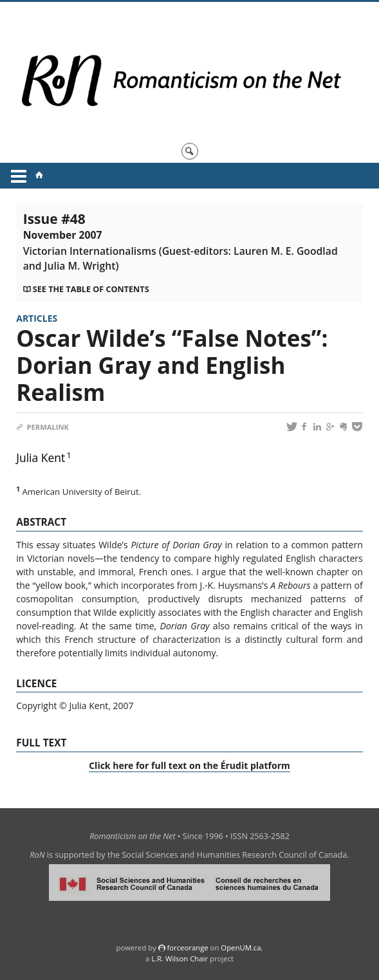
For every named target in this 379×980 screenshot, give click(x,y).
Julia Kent (41, 458)
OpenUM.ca (241, 948)
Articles (37, 318)
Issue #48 (180, 241)
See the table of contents (91, 289)
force (187, 948)
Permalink (42, 427)
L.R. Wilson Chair (180, 958)
